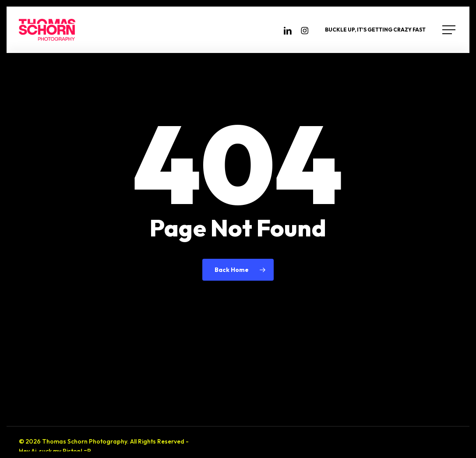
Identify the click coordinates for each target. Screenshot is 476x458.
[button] (450, 30)
